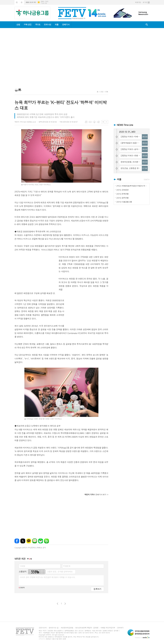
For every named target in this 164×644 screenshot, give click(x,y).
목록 (86, 122)
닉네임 (22, 566)
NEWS (125, 125)
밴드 (47, 541)
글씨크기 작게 (106, 122)
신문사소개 (43, 628)
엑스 (23, 541)
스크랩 (99, 122)
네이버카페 (41, 541)
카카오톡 (29, 541)
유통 (107, 92)
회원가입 (138, 2)
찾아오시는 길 (54, 628)
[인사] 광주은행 (122, 198)
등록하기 (97, 589)
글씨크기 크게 (103, 122)
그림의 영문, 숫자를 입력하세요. (60, 572)
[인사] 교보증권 (122, 190)
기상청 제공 (44, 3)
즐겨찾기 (22, 2)
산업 (18, 24)
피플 (57, 24)
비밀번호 (67, 566)
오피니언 (47, 24)
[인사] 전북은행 (122, 194)
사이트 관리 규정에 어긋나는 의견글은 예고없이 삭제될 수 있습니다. (48, 577)
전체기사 (66, 24)
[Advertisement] (38, 58)
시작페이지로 (17, 2)
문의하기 (120, 628)
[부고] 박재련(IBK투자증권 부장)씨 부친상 (132, 186)
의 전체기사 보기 (95, 494)
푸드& (38, 24)
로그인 (145, 2)
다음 (65, 604)
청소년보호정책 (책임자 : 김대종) (87, 628)
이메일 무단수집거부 (108, 628)
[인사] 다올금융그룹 (124, 202)
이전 (58, 604)
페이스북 (17, 541)
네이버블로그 (35, 541)
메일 (90, 122)
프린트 (94, 122)
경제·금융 (28, 24)
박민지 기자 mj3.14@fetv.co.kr (25, 122)
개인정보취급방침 (67, 628)
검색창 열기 (147, 25)
